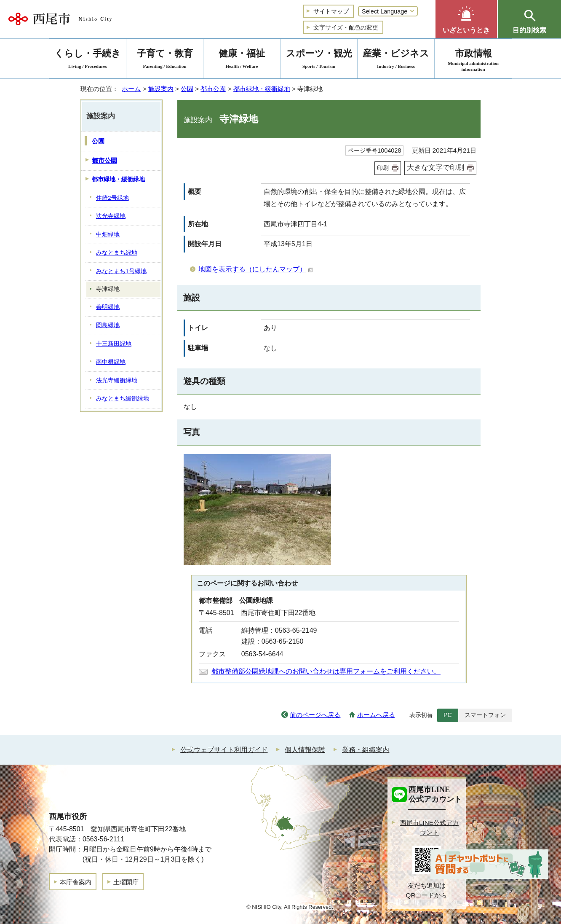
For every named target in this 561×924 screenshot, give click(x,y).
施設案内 (161, 89)
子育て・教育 (165, 60)
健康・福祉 (242, 60)
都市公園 (213, 89)
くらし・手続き (88, 60)
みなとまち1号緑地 (121, 271)
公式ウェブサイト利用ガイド (224, 750)
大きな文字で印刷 (435, 168)
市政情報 (473, 60)
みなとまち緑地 (117, 253)
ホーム (131, 89)
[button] (466, 19)
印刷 (383, 168)
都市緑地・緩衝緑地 (262, 89)
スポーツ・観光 (319, 60)
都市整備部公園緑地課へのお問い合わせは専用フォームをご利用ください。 (326, 671)
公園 (187, 89)
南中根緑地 (111, 362)
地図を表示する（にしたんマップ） (256, 269)
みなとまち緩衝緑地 (123, 399)
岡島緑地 (108, 325)
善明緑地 (108, 307)
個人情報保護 (305, 750)
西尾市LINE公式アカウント (429, 827)
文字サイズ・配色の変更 (346, 27)
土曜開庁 (126, 882)
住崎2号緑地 (112, 198)
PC (448, 715)
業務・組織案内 (366, 750)
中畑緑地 (108, 235)
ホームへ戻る (376, 715)
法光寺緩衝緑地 (117, 380)
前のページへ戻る (315, 715)
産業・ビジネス (396, 60)
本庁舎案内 (76, 882)
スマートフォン (485, 715)
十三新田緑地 (114, 344)
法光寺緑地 (111, 216)
